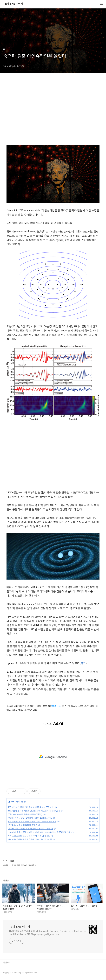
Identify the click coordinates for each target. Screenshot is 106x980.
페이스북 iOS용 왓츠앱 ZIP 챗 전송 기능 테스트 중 (30, 839)
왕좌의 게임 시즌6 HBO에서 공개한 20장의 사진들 (30, 818)
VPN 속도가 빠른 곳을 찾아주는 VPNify (25, 814)
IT (9, 802)
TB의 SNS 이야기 (13, 4)
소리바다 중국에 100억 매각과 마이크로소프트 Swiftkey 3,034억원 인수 (39, 832)
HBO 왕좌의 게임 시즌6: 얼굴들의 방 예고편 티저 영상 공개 (34, 811)
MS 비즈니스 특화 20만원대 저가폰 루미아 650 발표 (31, 807)
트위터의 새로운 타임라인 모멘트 (23, 825)
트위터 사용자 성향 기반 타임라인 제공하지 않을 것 (31, 829)
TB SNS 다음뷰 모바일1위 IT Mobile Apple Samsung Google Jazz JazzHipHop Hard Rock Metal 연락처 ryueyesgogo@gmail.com (48, 933)
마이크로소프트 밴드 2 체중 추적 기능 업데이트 (29, 836)
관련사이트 (8, 963)
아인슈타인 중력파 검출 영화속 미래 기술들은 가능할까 (32, 822)
